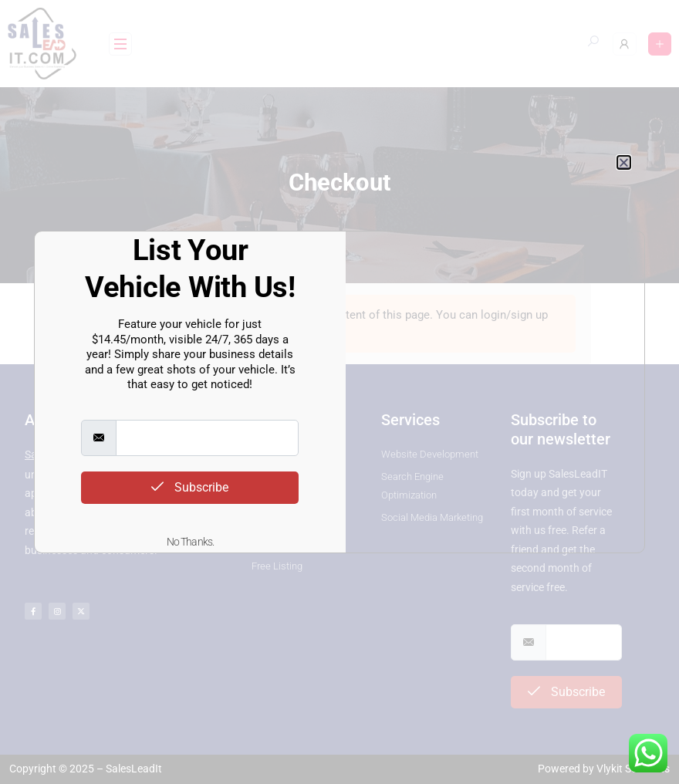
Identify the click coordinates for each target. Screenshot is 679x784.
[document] (339, 392)
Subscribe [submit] (190, 487)
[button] (624, 162)
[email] (207, 438)
